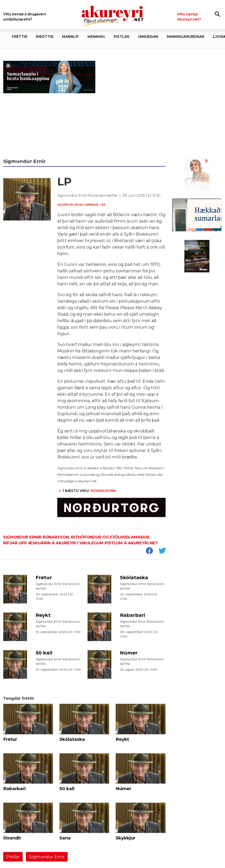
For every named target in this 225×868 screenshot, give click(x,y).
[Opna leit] (218, 14)
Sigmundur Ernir (47, 857)
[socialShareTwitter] (162, 551)
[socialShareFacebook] (149, 551)
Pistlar (13, 857)
